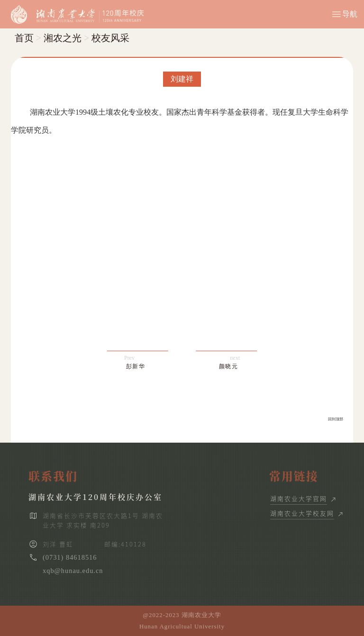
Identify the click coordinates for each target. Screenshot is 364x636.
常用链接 (294, 476)
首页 (24, 38)
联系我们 (53, 476)
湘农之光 (63, 38)
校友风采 (110, 38)
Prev (135, 363)
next (230, 363)
